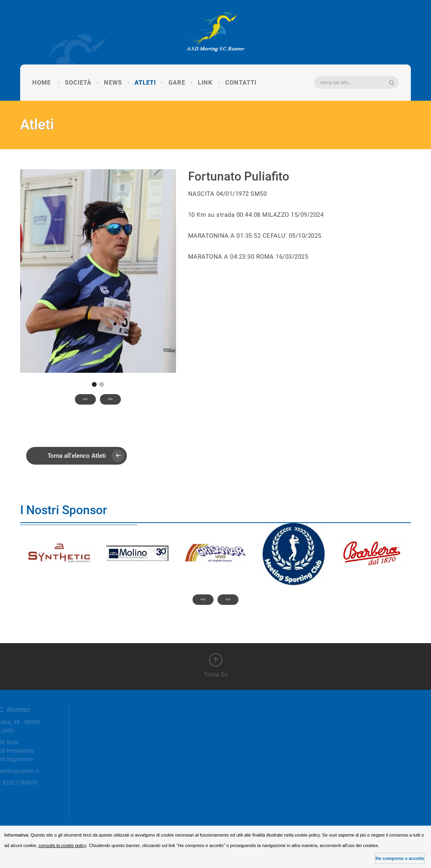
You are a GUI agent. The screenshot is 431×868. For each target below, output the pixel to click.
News (113, 83)
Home (41, 83)
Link (205, 83)
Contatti (241, 83)
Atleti (145, 83)
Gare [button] (177, 83)
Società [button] (78, 83)
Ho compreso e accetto (400, 858)
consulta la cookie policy (63, 845)
